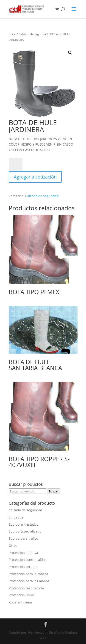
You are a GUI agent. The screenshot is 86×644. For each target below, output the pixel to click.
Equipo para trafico (23, 538)
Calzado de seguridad (33, 34)
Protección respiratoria (26, 588)
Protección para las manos (29, 581)
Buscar (53, 491)
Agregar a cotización (35, 177)
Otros (13, 546)
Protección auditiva (23, 553)
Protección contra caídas (28, 560)
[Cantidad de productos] (16, 165)
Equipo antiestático (24, 524)
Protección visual (22, 595)
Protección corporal (24, 567)
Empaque (16, 517)
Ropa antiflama (20, 602)
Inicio (12, 34)
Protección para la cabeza (28, 574)
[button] (70, 53)
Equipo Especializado (25, 531)
